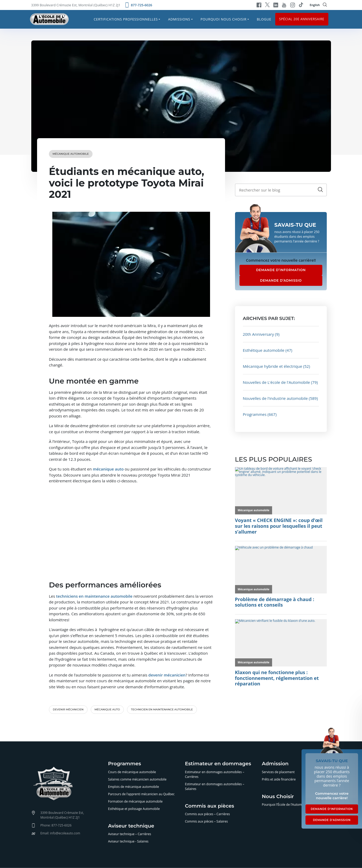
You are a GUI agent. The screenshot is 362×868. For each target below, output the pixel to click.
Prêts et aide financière (279, 779)
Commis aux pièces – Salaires (207, 821)
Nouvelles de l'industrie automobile (275, 398)
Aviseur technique (131, 826)
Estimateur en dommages (218, 764)
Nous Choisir (278, 797)
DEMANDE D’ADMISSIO (281, 280)
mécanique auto (108, 469)
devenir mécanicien (167, 675)
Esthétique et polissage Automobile (134, 809)
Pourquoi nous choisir (224, 19)
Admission (275, 764)
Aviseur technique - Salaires (128, 841)
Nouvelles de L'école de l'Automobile (277, 382)
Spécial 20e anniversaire (302, 19)
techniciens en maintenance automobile (94, 596)
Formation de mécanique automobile (135, 801)
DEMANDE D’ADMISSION (332, 820)
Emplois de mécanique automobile (134, 787)
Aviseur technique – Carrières (130, 834)
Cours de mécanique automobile (132, 772)
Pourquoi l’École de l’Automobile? (286, 805)
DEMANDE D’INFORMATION (281, 270)
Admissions (179, 19)
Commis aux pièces (210, 806)
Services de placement (278, 772)
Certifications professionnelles (126, 19)
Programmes (255, 414)
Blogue (264, 19)
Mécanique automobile (71, 154)
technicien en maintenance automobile (162, 709)
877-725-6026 (138, 5)
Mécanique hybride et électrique (273, 366)
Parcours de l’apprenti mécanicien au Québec (141, 794)
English (315, 5)
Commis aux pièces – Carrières (208, 814)
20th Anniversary (258, 334)
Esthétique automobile (264, 350)
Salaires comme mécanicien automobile (137, 779)
